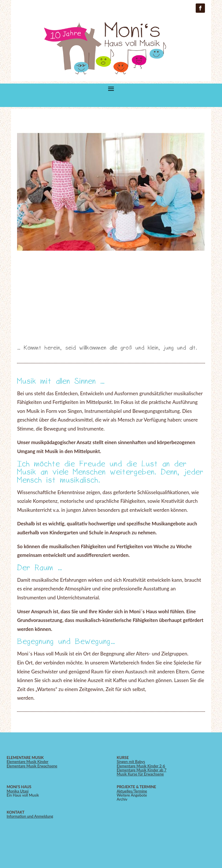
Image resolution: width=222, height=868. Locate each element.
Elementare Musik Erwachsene (32, 766)
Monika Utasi (18, 791)
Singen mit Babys (131, 762)
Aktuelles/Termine (132, 791)
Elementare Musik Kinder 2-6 (141, 766)
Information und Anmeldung (30, 816)
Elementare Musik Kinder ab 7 (142, 770)
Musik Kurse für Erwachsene (140, 774)
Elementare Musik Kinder (27, 762)
